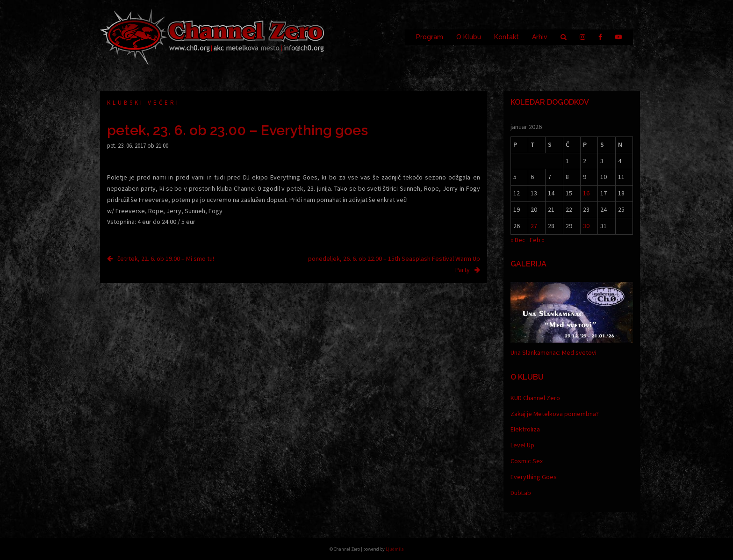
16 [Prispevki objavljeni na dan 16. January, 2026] (586, 193)
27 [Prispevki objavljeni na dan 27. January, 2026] (534, 226)
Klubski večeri (144, 103)
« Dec (518, 240)
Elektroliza (525, 429)
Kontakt (507, 37)
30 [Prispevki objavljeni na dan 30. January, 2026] (586, 226)
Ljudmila (395, 549)
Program (430, 37)
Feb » (537, 240)
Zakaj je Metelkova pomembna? (555, 414)
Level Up (522, 445)
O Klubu (469, 37)
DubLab (521, 493)
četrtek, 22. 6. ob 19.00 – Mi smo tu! (166, 258)
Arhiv (540, 37)
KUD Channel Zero (535, 398)
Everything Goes (534, 477)
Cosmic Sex (527, 461)
